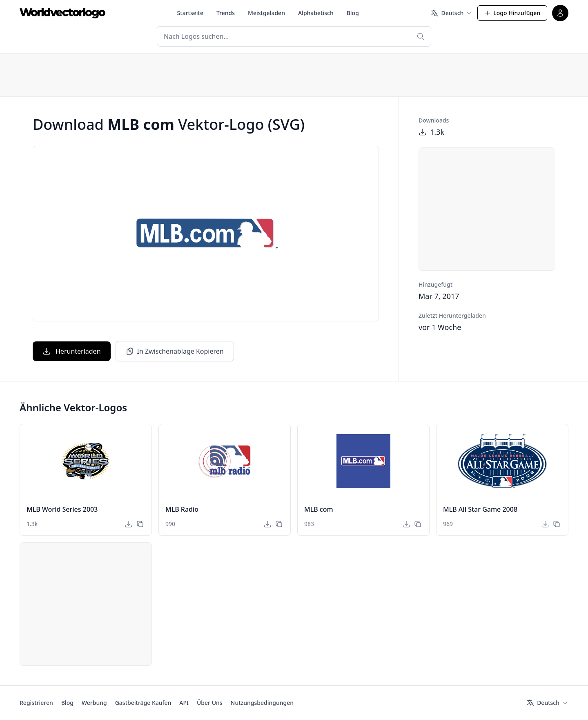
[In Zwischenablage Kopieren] (140, 524)
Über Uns (210, 703)
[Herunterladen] (129, 524)
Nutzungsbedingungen (262, 703)
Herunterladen (72, 351)
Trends (226, 13)
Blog (353, 13)
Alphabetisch (316, 13)
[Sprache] (451, 13)
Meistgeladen (266, 13)
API (184, 703)
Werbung (94, 703)
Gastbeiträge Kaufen (143, 703)
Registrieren (36, 703)
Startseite (190, 13)
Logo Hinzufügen (512, 13)
